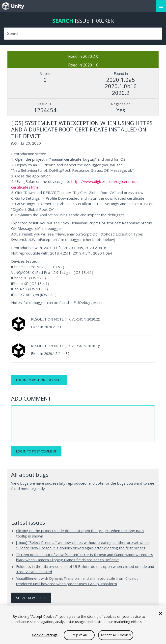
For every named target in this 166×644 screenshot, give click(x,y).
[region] (83, 625)
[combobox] (83, 34)
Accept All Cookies (116, 635)
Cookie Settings (45, 635)
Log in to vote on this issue (39, 380)
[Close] (161, 613)
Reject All (79, 635)
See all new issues (31, 598)
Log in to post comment (36, 451)
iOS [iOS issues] (14, 143)
